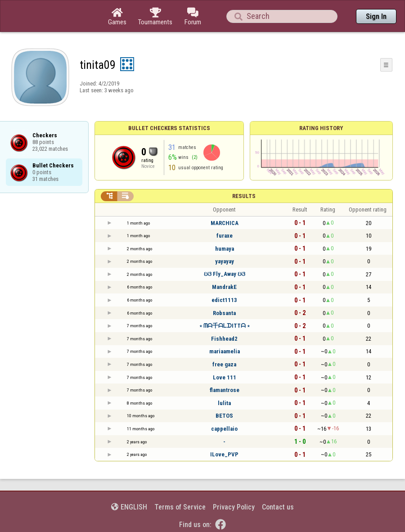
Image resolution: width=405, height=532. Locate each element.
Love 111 (225, 377)
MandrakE (224, 287)
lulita (224, 403)
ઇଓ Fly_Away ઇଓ (225, 274)
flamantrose (225, 390)
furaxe (225, 236)
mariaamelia (225, 351)
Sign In (376, 16)
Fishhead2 (224, 339)
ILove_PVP (224, 454)
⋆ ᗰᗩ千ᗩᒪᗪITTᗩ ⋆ (225, 326)
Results (244, 196)
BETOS (224, 416)
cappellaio (224, 429)
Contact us (278, 507)
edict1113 (224, 300)
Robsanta (224, 313)
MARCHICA (225, 223)
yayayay (225, 261)
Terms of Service (180, 507)
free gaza (224, 364)
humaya (225, 249)
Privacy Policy (234, 507)
